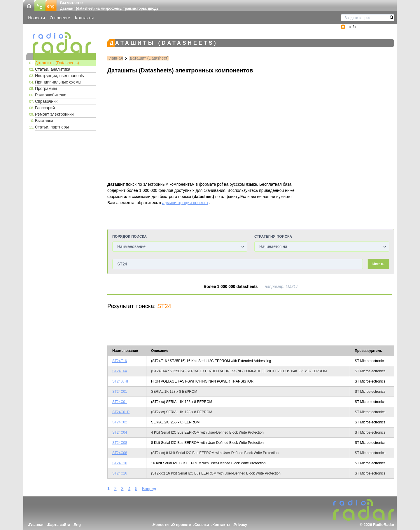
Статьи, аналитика (53, 69)
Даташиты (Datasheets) (57, 63)
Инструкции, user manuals (59, 76)
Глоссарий (45, 108)
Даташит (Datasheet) (149, 58)
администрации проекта (185, 203)
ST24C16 (120, 463)
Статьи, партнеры (52, 127)
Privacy (240, 525)
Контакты (84, 18)
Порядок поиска (129, 237)
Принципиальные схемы (58, 82)
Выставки (44, 121)
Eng (77, 525)
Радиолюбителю (51, 95)
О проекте (60, 18)
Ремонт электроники (54, 114)
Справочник (46, 101)
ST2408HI (120, 381)
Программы (46, 88)
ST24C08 (120, 443)
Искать (378, 264)
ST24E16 (120, 361)
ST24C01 (120, 392)
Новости (36, 18)
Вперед (149, 489)
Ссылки (202, 525)
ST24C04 (120, 432)
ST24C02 (120, 422)
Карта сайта (59, 525)
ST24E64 (120, 371)
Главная (115, 58)
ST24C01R (121, 412)
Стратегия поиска (273, 237)
